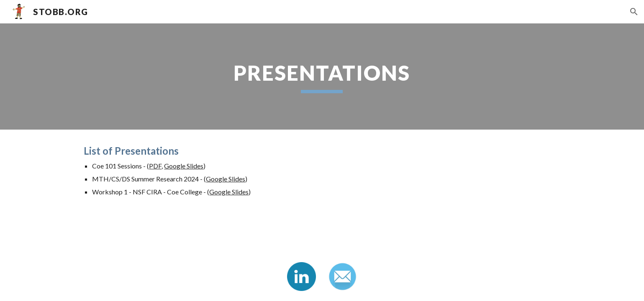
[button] (634, 12)
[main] (322, 77)
